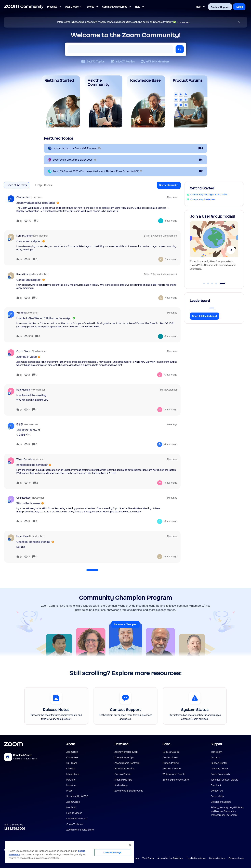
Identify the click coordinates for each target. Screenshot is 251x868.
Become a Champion (125, 624)
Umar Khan (22, 536)
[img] (239, 22)
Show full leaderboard (204, 316)
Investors (71, 785)
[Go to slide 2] (208, 283)
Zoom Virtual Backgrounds (129, 791)
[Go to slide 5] (222, 283)
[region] (70, 852)
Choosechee (23, 197)
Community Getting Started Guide (209, 195)
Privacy (135, 858)
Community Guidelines (203, 199)
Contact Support (220, 7)
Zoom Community (220, 774)
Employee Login (236, 858)
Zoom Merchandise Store (80, 830)
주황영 (20, 424)
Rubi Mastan (23, 390)
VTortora (21, 313)
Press (69, 791)
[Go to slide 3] (212, 283)
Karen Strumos (24, 236)
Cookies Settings (217, 858)
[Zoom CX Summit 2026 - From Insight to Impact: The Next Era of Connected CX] (97, 171)
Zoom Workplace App (126, 752)
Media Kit (71, 807)
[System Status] (195, 706)
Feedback (216, 785)
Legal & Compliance (196, 858)
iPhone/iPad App (123, 780)
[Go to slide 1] (204, 283)
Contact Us (217, 791)
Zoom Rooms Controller (127, 763)
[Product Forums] (189, 101)
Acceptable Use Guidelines (170, 858)
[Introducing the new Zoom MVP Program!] (77, 148)
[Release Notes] (56, 706)
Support (216, 744)
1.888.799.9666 (15, 829)
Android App (121, 785)
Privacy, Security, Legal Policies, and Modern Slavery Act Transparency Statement (227, 811)
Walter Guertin (24, 459)
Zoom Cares (73, 802)
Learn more (184, 22)
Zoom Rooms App (124, 757)
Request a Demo (172, 769)
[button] (169, 185)
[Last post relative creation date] (171, 221)
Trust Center (148, 858)
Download (121, 744)
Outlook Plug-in (123, 774)
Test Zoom (216, 752)
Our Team (72, 763)
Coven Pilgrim (24, 351)
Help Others (44, 185)
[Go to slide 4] (216, 283)
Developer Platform (77, 819)
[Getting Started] (61, 101)
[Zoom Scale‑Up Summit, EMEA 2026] (75, 160)
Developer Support (221, 802)
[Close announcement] (239, 22)
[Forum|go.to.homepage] (24, 7)
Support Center (219, 763)
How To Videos (74, 813)
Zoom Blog (72, 752)
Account (215, 757)
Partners (71, 780)
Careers (71, 769)
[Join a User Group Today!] (214, 248)
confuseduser (24, 498)
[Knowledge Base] (146, 101)
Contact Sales (170, 757)
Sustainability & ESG (77, 796)
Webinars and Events (174, 774)
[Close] (130, 845)
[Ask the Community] (103, 101)
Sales (166, 744)
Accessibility (217, 796)
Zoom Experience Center (176, 780)
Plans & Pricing (171, 763)
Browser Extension (124, 769)
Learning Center (219, 769)
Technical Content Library (224, 780)
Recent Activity (17, 185)
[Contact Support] (125, 706)
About (71, 744)
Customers (72, 757)
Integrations (73, 774)
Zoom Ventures (75, 824)
